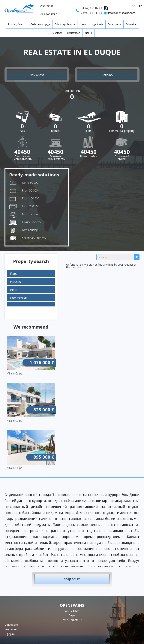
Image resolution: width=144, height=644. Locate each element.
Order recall (46, 6)
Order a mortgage (40, 24)
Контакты (11, 629)
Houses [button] (15, 282)
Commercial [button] (18, 298)
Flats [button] (13, 274)
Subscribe (131, 24)
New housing (23, 230)
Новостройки (89, 153)
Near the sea (23, 215)
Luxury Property (25, 222)
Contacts (58, 33)
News (83, 24)
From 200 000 (24, 207)
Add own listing (49, 14)
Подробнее (72, 579)
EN (141, 6)
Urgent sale (97, 24)
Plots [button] (14, 290)
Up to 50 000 (24, 183)
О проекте (11, 625)
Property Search (17, 24)
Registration (74, 33)
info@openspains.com (122, 13)
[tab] (31, 274)
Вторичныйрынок (122, 153)
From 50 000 (23, 191)
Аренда (107, 75)
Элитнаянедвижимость (55, 153)
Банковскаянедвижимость (22, 153)
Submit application (65, 24)
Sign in (88, 33)
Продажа (37, 75)
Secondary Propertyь (28, 238)
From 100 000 (24, 199)
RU (133, 6)
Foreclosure (114, 24)
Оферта (10, 634)
